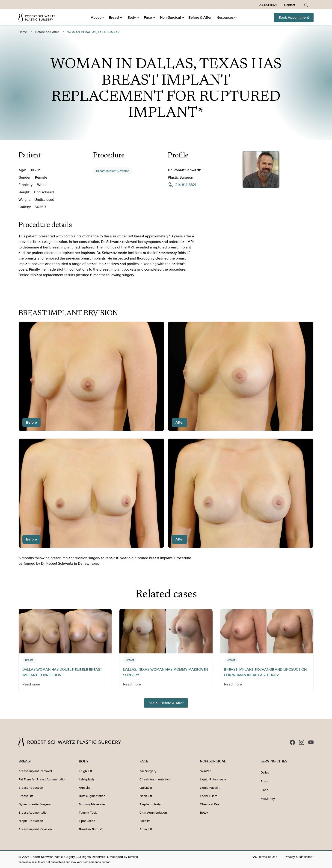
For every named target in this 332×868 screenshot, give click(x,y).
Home (23, 32)
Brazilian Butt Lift (91, 829)
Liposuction (87, 821)
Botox (204, 813)
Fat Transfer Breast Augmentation (42, 779)
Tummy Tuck (88, 813)
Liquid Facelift (210, 788)
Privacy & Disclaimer (299, 857)
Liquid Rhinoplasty (213, 779)
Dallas (265, 772)
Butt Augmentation (92, 796)
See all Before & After (166, 703)
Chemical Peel (210, 804)
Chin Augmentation (153, 813)
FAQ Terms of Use (264, 857)
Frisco (265, 781)
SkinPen (206, 771)
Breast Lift (26, 796)
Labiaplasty (87, 779)
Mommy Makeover (92, 804)
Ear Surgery (148, 771)
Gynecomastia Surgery (35, 804)
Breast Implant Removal (35, 771)
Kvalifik (133, 857)
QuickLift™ (146, 788)
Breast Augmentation (33, 813)
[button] (98, 18)
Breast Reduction (31, 788)
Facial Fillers (209, 796)
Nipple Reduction (31, 821)
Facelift (145, 821)
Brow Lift (146, 829)
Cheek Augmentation (155, 779)
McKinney (268, 799)
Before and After (47, 32)
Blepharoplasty (150, 804)
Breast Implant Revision (113, 171)
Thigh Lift (85, 771)
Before (200, 18)
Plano (264, 790)
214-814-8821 (268, 5)
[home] (37, 18)
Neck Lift (146, 796)
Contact (290, 5)
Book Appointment (294, 18)
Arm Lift (84, 788)
